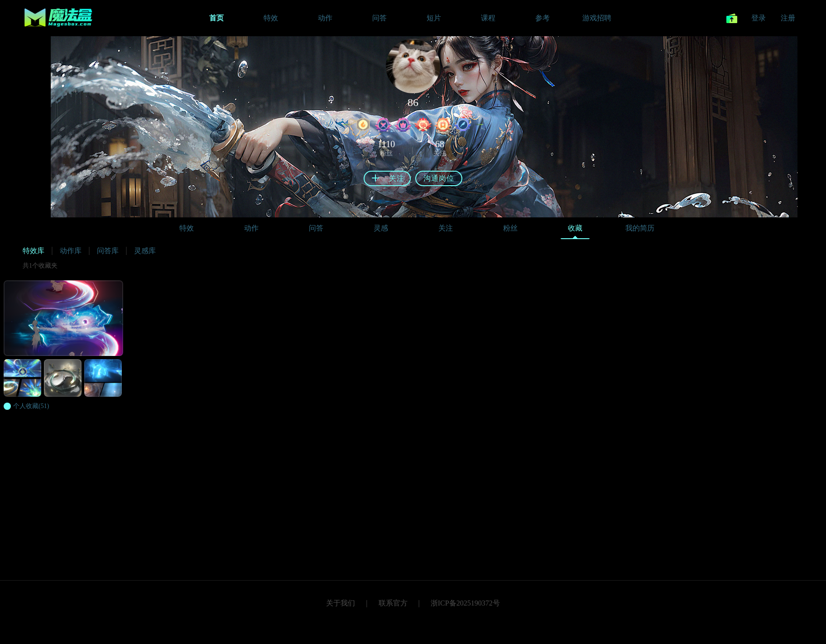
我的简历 (640, 228)
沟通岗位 (439, 178)
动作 (251, 228)
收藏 (575, 230)
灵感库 (145, 251)
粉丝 (510, 228)
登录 (759, 18)
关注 (446, 228)
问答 (316, 228)
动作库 (71, 251)
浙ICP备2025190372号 (465, 603)
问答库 (108, 251)
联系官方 (393, 603)
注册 (788, 18)
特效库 (34, 251)
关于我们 (341, 603)
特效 (187, 228)
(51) (31, 406)
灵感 (381, 228)
